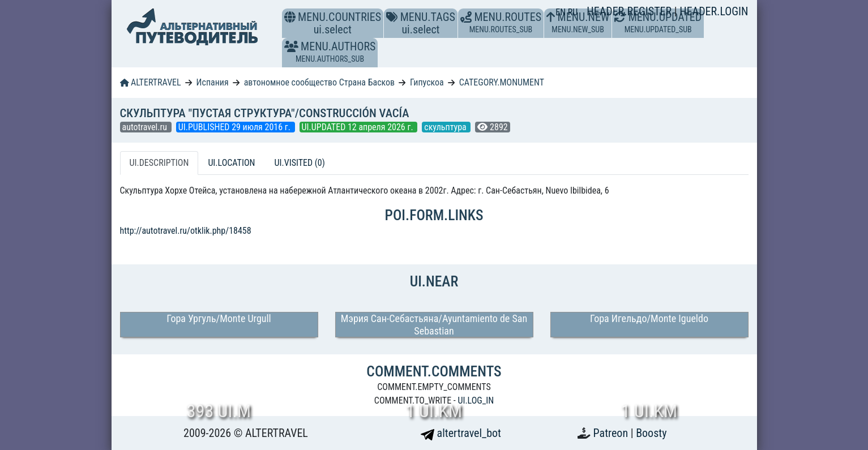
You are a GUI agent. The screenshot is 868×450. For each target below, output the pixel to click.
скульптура (446, 127)
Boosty (651, 433)
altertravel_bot (461, 433)
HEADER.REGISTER (630, 11)
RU (573, 12)
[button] (291, 46)
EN (562, 12)
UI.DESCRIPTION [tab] (159, 163)
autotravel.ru (146, 127)
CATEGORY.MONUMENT (502, 82)
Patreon (612, 433)
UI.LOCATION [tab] (231, 163)
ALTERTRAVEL (151, 82)
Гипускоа (427, 82)
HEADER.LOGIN (714, 11)
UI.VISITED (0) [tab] (299, 163)
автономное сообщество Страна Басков (320, 82)
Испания (213, 82)
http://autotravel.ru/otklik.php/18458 (186, 231)
